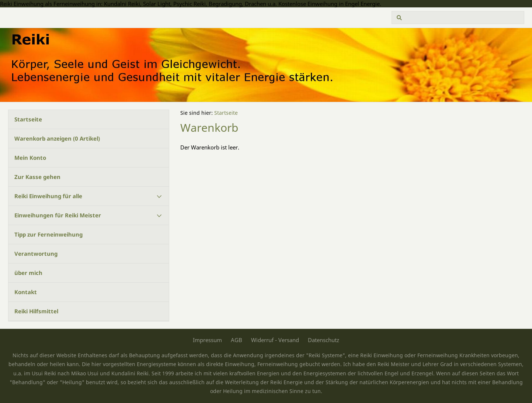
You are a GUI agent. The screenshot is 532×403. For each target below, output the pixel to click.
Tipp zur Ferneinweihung (48, 234)
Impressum (207, 340)
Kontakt (26, 292)
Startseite (28, 119)
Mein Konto (30, 158)
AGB (237, 340)
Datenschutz (324, 340)
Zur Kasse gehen (37, 177)
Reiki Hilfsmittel (36, 311)
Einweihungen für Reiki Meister (58, 215)
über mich (28, 273)
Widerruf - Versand (275, 340)
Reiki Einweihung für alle (48, 196)
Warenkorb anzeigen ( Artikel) (57, 138)
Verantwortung (36, 254)
